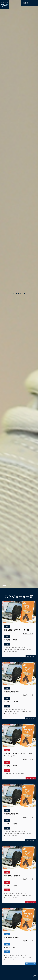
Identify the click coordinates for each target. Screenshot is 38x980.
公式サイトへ (28, 634)
